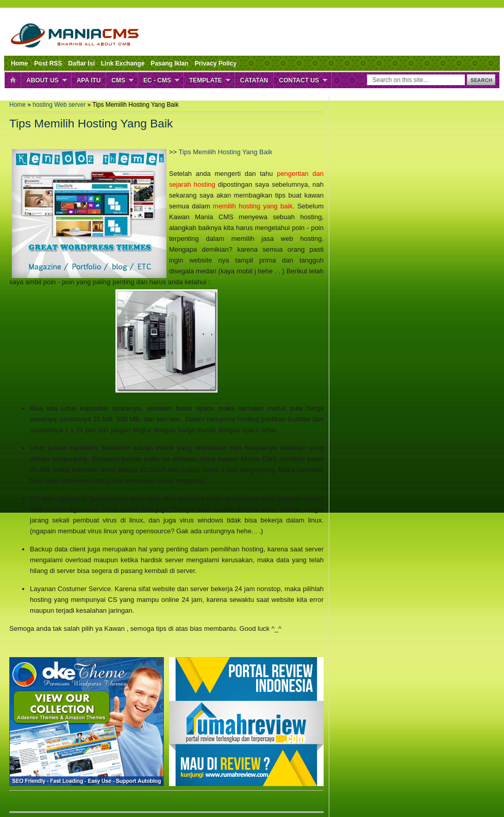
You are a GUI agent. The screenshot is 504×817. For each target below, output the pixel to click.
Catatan (254, 80)
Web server (71, 105)
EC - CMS (157, 80)
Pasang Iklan (169, 63)
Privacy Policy (216, 63)
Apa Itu (89, 80)
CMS (118, 80)
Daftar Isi (81, 63)
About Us (43, 80)
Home (19, 63)
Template (206, 80)
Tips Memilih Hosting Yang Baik (226, 152)
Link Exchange (123, 63)
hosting (43, 105)
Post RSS (48, 63)
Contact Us (299, 80)
